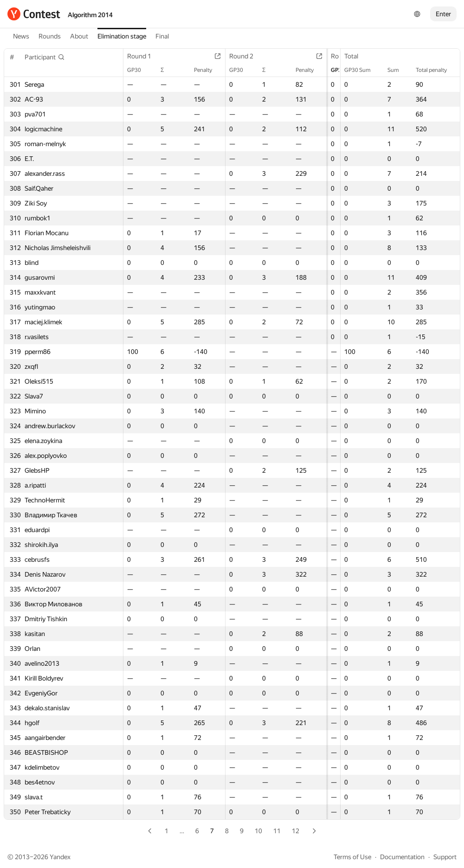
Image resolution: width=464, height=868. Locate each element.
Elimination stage (122, 36)
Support (445, 857)
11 (277, 831)
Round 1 (144, 56)
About (79, 36)
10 (258, 831)
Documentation (402, 857)
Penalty (200, 70)
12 (296, 831)
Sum (398, 70)
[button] (45, 57)
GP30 (139, 70)
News (21, 36)
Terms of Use (352, 857)
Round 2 (238, 56)
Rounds (50, 36)
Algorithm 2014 (90, 15)
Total (356, 56)
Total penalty (436, 70)
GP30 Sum (362, 70)
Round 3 (332, 56)
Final (162, 36)
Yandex (60, 857)
